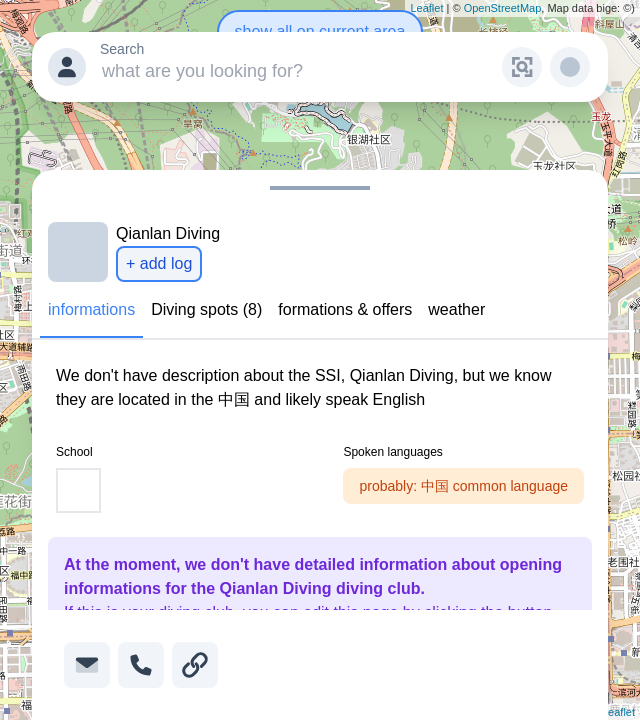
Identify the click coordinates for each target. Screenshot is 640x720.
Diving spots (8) (206, 309)
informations (91, 309)
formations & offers (345, 309)
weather (456, 309)
